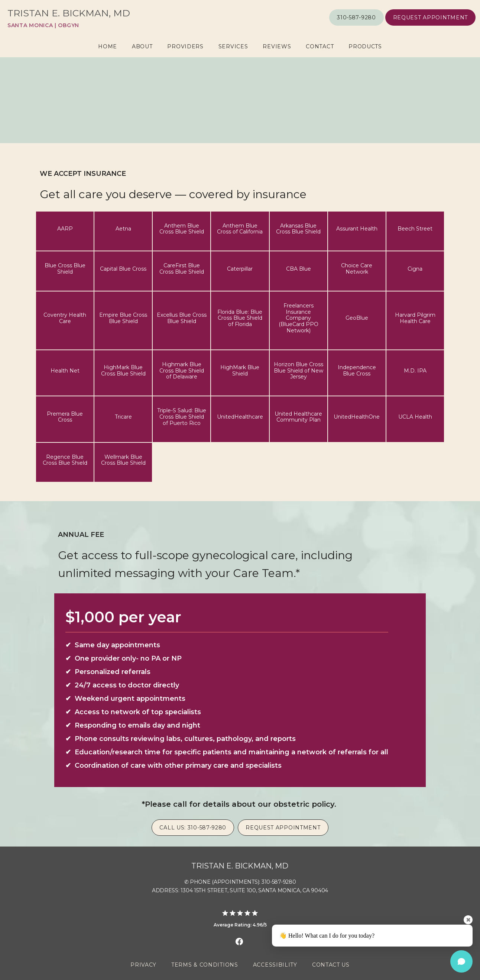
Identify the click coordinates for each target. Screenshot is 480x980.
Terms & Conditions (205, 965)
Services (233, 46)
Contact (320, 46)
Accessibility (275, 965)
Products (365, 46)
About (142, 46)
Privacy (143, 965)
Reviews (277, 46)
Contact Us (331, 965)
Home (108, 46)
